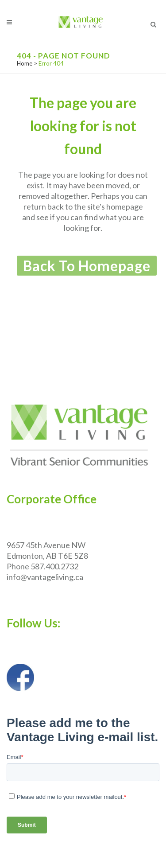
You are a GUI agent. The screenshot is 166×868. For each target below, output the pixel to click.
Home (25, 63)
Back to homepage (87, 266)
